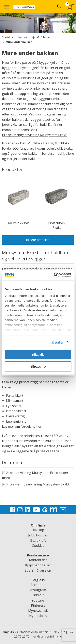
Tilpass (38, 366)
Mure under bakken (19, 42)
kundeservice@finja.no (47, 636)
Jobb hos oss (38, 535)
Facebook (38, 585)
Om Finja (38, 530)
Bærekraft (38, 540)
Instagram (38, 590)
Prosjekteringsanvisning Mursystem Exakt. (35, 135)
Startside (8, 37)
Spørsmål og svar (38, 570)
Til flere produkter (38, 240)
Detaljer (58, 342)
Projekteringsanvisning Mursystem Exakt (38, 484)
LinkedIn (38, 595)
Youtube (38, 600)
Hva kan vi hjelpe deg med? (59, 7)
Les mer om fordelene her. (22, 426)
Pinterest (38, 605)
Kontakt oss (38, 560)
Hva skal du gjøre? (28, 37)
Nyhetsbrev (38, 616)
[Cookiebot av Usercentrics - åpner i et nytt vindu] (54, 275)
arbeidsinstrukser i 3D (41, 436)
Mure (46, 37)
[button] (7, 7)
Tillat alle (38, 355)
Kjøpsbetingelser (38, 565)
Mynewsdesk (38, 611)
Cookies (38, 546)
